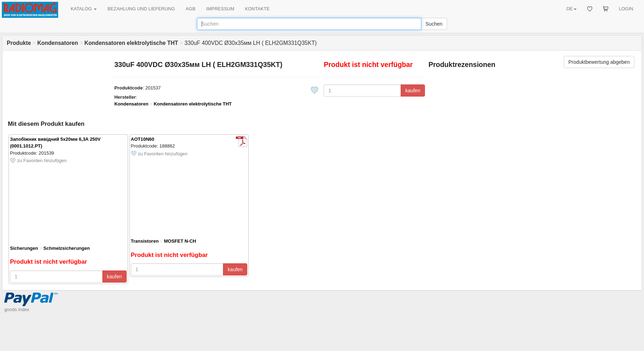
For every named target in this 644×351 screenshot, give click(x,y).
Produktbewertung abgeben (599, 62)
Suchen (434, 24)
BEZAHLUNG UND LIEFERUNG (141, 9)
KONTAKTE (257, 9)
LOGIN (626, 9)
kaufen (413, 91)
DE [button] (571, 9)
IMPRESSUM (220, 9)
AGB (190, 9)
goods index (17, 309)
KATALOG (84, 9)
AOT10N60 (143, 139)
